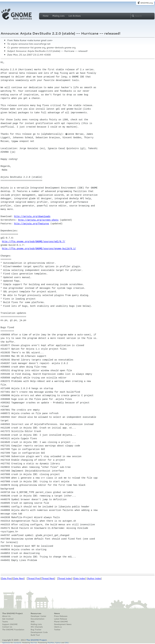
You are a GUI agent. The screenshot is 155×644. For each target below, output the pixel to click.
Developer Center (38, 616)
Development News (63, 624)
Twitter (57, 630)
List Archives (75, 16)
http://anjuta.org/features (32, 224)
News (57, 613)
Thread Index (65, 578)
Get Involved (8, 619)
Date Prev (7, 578)
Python (58, 642)
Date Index (79, 578)
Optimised (6, 642)
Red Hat (34, 642)
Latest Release (61, 619)
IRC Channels (37, 627)
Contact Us (7, 627)
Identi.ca (58, 627)
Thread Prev (34, 578)
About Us (6, 616)
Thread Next (48, 578)
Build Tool (35, 635)
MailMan (51, 642)
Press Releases (61, 616)
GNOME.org (146, 3)
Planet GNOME (61, 622)
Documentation (37, 619)
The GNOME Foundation (13, 630)
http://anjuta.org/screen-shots (38, 220)
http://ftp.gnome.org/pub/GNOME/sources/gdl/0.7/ (34, 242)
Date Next (19, 578)
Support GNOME (10, 624)
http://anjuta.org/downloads (32, 216)
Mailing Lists (59, 16)
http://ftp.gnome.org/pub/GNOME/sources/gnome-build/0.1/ (39, 249)
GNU (67, 642)
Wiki (33, 622)
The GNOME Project (13, 613)
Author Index (94, 578)
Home (46, 16)
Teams (5, 622)
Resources (36, 613)
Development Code (39, 632)
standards (17, 642)
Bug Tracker (36, 630)
